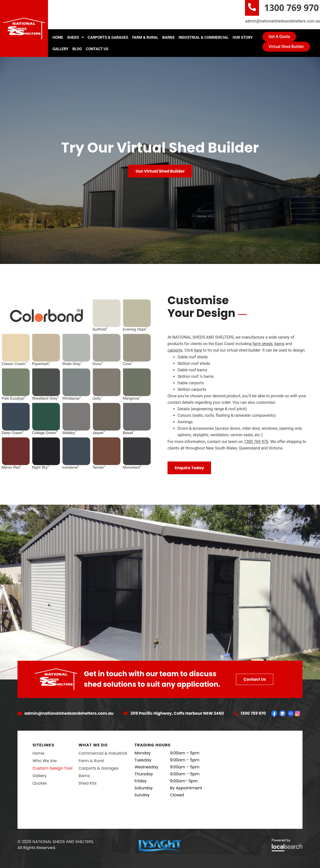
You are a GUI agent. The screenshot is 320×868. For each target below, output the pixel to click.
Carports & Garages (108, 37)
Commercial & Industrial (103, 753)
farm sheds (263, 344)
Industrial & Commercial (203, 37)
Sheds (75, 37)
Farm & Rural (145, 37)
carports (175, 350)
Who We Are (45, 761)
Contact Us (97, 49)
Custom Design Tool (52, 768)
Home (58, 37)
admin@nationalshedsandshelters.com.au (282, 21)
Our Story (243, 37)
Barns (168, 37)
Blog (77, 49)
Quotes (40, 783)
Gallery (60, 49)
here (198, 350)
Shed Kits (87, 783)
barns (279, 344)
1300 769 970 (291, 8)
